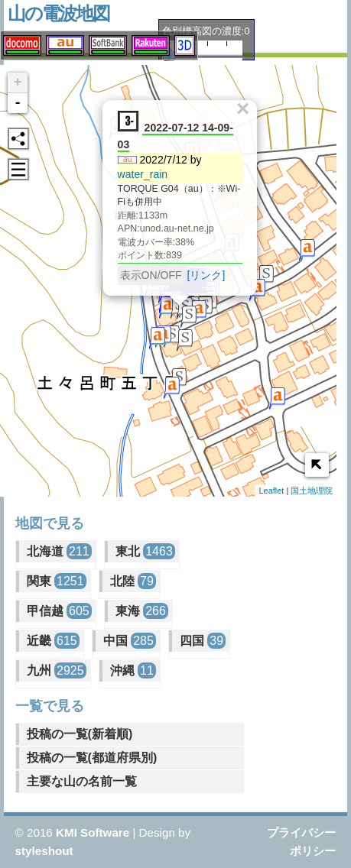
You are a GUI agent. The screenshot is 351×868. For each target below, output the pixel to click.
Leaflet (271, 491)
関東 (57, 581)
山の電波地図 (58, 13)
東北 (145, 551)
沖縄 (133, 670)
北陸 (133, 581)
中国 (130, 641)
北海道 (59, 551)
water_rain (142, 172)
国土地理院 (312, 491)
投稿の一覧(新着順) (80, 734)
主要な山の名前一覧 (82, 781)
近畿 (53, 641)
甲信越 (59, 611)
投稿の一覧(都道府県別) (92, 758)
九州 (57, 670)
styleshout (44, 851)
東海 (142, 611)
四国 (203, 641)
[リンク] (206, 273)
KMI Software (93, 832)
